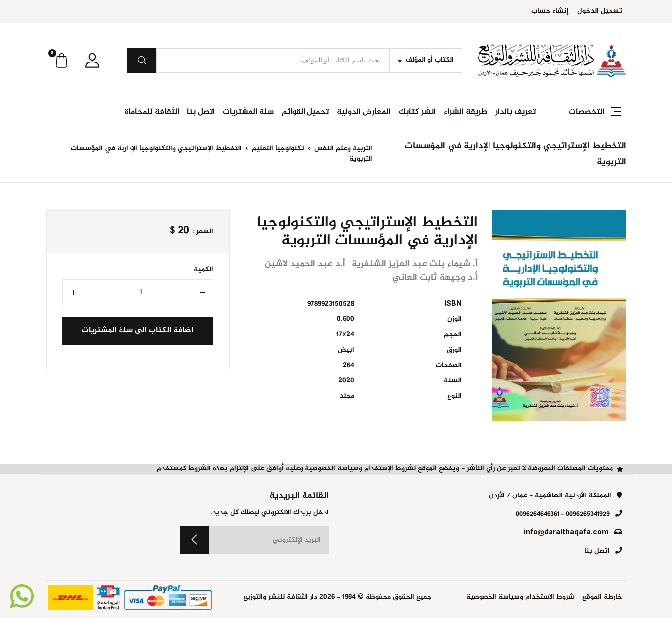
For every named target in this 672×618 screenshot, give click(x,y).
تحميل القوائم (305, 112)
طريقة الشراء (466, 112)
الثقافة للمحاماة (152, 112)
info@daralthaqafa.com (566, 533)
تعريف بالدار (516, 112)
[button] (92, 61)
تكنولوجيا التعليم (277, 149)
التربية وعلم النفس (342, 149)
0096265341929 (588, 514)
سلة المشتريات (248, 112)
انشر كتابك (417, 112)
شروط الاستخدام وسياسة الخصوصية (520, 597)
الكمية (204, 270)
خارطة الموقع (602, 597)
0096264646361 (538, 514)
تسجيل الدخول (600, 11)
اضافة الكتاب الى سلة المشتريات (138, 331)
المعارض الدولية (364, 112)
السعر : (203, 232)
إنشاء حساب (550, 11)
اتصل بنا (201, 112)
